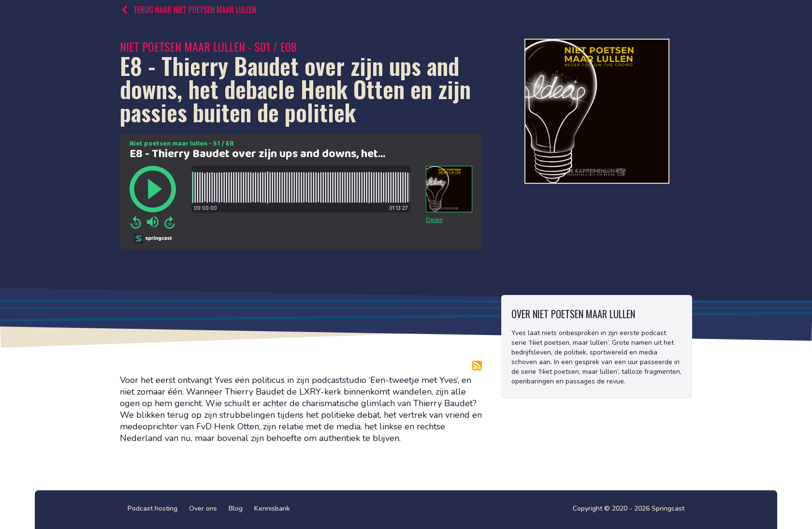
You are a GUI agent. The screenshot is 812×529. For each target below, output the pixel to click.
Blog (236, 508)
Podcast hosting (152, 508)
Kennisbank (272, 508)
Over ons (203, 508)
